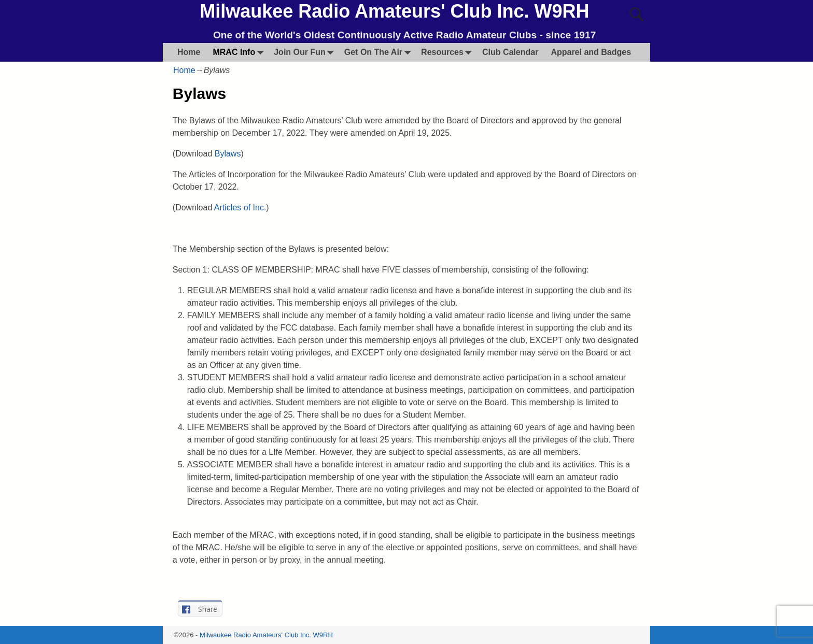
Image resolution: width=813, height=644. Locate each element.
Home (189, 52)
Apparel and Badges (591, 52)
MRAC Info (240, 52)
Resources (448, 52)
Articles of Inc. (240, 207)
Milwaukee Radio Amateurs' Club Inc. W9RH (394, 11)
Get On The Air (380, 52)
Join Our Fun (306, 52)
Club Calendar (510, 52)
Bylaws (228, 154)
